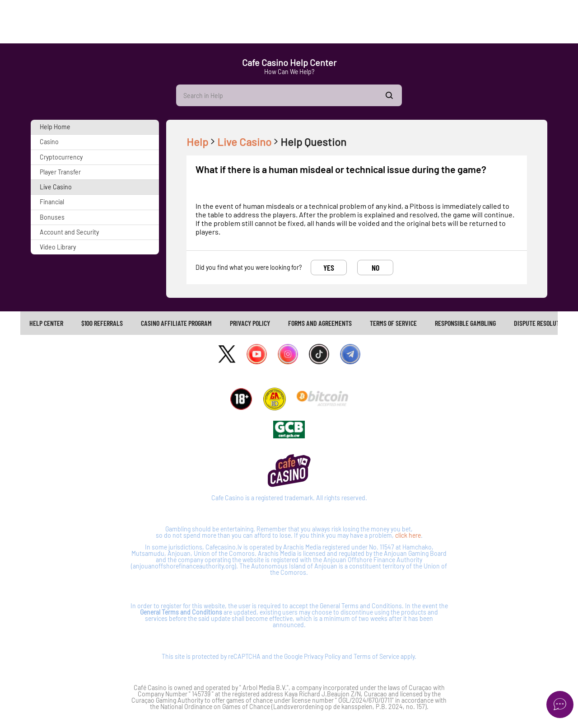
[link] (46, 323)
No (375, 268)
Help (202, 142)
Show (389, 95)
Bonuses (52, 217)
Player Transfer (60, 172)
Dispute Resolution (541, 323)
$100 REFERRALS (102, 323)
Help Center (46, 323)
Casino (49, 142)
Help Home (55, 127)
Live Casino (56, 187)
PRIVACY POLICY (250, 323)
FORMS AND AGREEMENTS (320, 323)
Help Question (313, 142)
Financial (52, 202)
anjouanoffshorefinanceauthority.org (184, 566)
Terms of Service (376, 656)
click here (408, 535)
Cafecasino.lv (224, 547)
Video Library (58, 247)
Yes (329, 268)
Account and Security (69, 232)
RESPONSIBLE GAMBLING (465, 323)
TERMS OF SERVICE (393, 323)
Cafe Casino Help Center (289, 62)
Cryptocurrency (61, 157)
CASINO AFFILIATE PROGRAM (176, 323)
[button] (95, 127)
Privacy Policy (322, 656)
